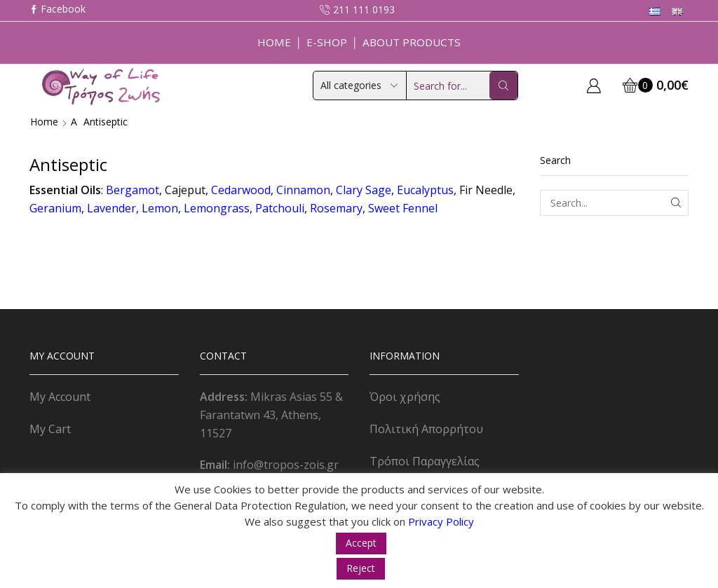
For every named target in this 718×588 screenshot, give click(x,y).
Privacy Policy (441, 521)
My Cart (50, 429)
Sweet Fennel (403, 208)
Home (274, 42)
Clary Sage (364, 190)
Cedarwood (241, 190)
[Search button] (503, 86)
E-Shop (327, 42)
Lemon (160, 208)
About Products (412, 42)
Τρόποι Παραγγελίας (425, 461)
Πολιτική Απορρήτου (426, 429)
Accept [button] (361, 543)
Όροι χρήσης (405, 397)
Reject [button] (361, 568)
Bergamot (133, 190)
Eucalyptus (425, 190)
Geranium (55, 208)
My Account (60, 397)
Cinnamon (303, 190)
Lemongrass (217, 208)
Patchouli (280, 208)
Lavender (111, 208)
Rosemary (336, 208)
